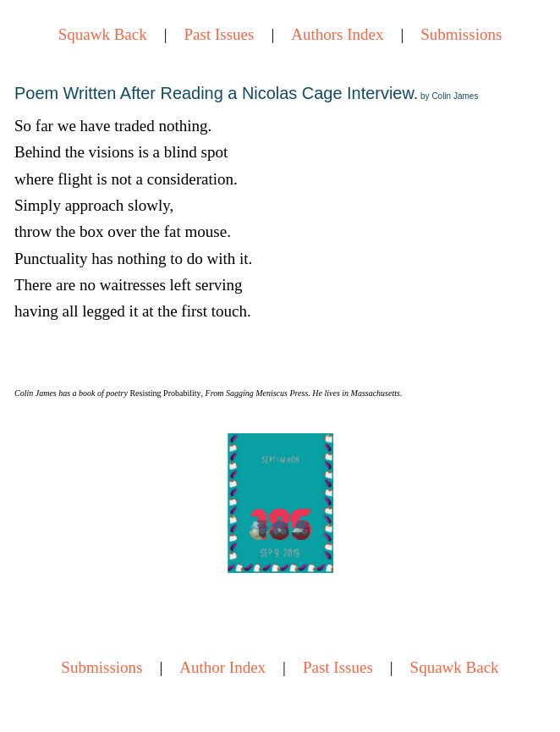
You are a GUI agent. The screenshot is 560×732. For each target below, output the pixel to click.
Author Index (222, 667)
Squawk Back (103, 34)
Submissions (461, 34)
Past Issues (220, 34)
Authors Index (337, 34)
